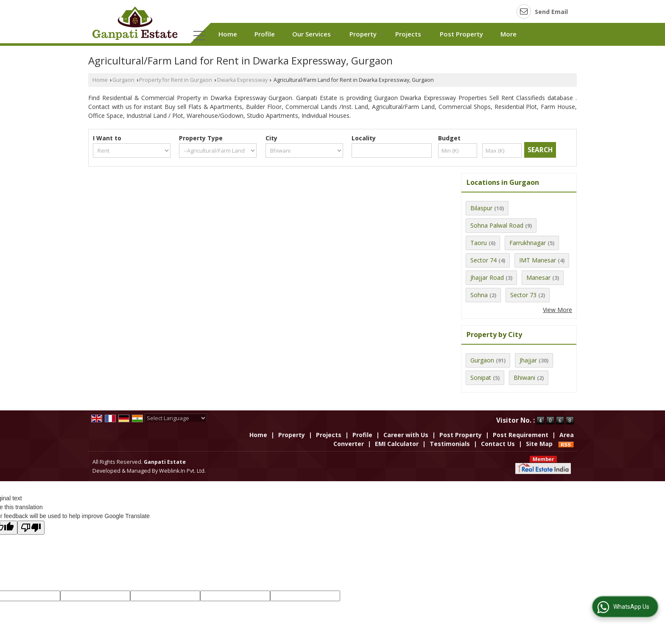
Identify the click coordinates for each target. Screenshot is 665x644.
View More (557, 310)
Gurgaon (123, 80)
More (512, 34)
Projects (411, 34)
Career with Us (406, 435)
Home (228, 34)
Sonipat (481, 378)
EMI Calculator (397, 444)
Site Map (539, 444)
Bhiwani (524, 378)
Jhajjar (528, 360)
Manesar (538, 277)
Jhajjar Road (487, 277)
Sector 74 (483, 260)
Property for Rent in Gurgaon (176, 80)
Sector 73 (523, 295)
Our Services (315, 34)
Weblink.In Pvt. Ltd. (182, 471)
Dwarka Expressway (242, 80)
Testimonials (450, 444)
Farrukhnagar (528, 243)
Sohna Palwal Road (497, 225)
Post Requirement (521, 435)
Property (366, 34)
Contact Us (498, 444)
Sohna (479, 295)
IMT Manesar (538, 260)
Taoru (479, 243)
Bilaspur (481, 208)
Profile (265, 34)
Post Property (461, 34)
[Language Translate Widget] (176, 418)
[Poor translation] (31, 528)
